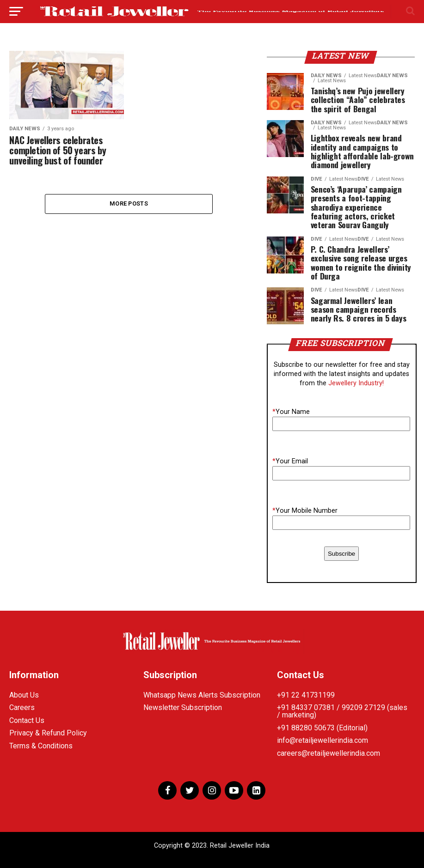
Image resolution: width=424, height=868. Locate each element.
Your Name (291, 412)
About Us (24, 695)
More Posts (129, 204)
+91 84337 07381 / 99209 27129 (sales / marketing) (342, 711)
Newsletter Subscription (183, 707)
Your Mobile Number (305, 511)
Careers (22, 707)
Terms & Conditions (41, 746)
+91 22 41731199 (306, 695)
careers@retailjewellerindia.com (329, 753)
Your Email (290, 461)
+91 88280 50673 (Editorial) (322, 728)
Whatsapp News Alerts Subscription (202, 695)
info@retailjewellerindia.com (323, 740)
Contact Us (27, 720)
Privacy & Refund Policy (48, 733)
